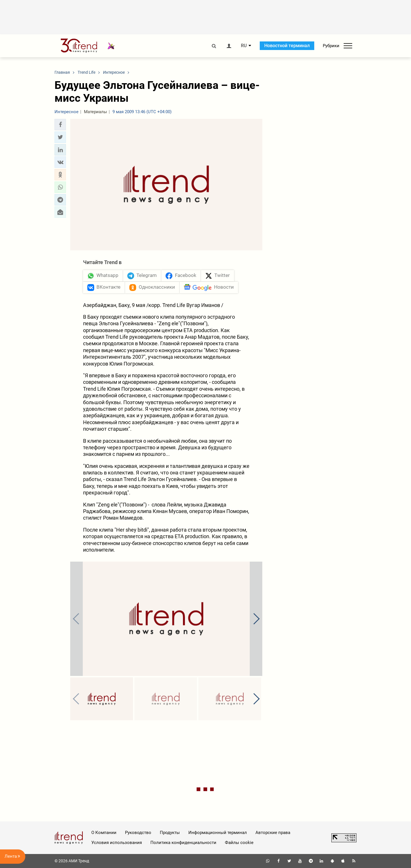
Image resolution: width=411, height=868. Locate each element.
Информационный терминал (218, 833)
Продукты (170, 833)
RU (244, 46)
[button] (60, 125)
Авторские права (273, 833)
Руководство (138, 833)
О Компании (104, 833)
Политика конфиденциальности (183, 843)
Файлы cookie (239, 843)
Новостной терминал (287, 46)
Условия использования (117, 843)
